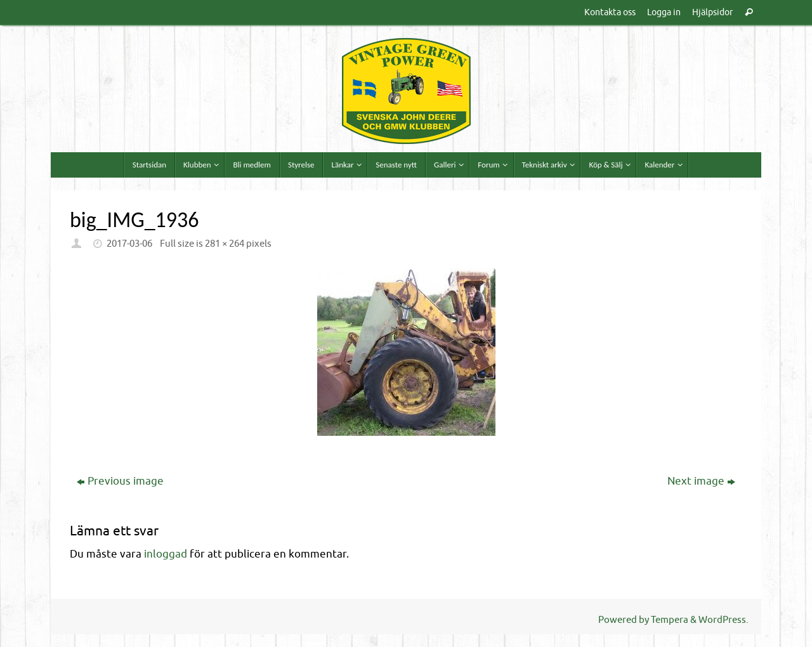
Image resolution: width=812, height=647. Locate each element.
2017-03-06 (129, 244)
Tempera (670, 620)
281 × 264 (225, 244)
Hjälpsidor (712, 12)
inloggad (166, 554)
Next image (701, 481)
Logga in (664, 12)
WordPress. (724, 620)
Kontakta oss (610, 12)
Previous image (120, 481)
